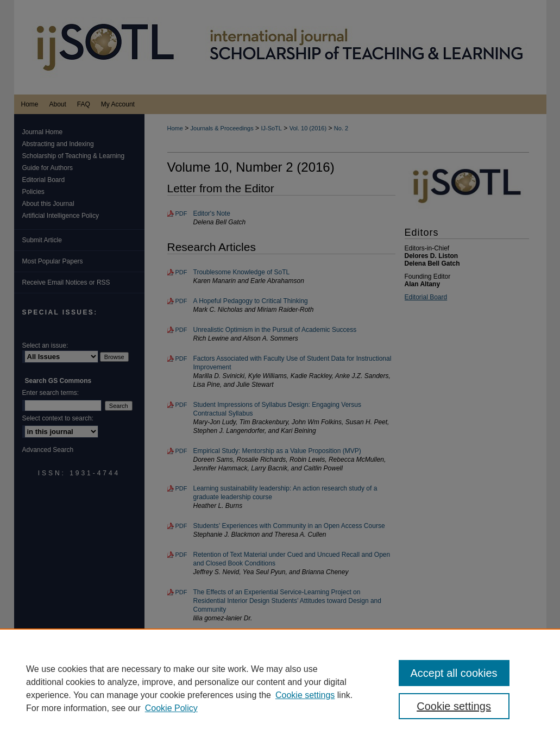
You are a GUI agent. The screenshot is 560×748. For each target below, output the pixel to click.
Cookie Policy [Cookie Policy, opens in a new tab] (171, 708)
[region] (280, 688)
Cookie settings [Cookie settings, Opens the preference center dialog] (454, 706)
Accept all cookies (454, 673)
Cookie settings (305, 695)
